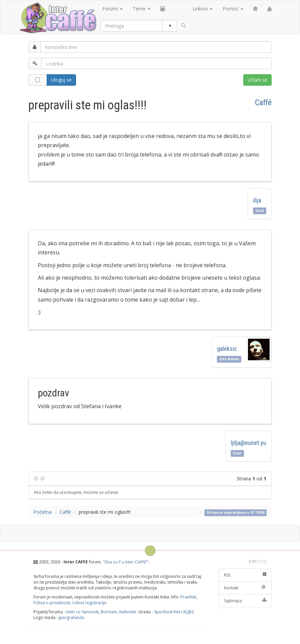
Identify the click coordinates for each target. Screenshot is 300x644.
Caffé (263, 103)
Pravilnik (188, 597)
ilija (257, 200)
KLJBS (189, 612)
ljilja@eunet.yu (248, 443)
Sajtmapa (245, 601)
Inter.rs (73, 612)
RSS (245, 575)
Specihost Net (167, 612)
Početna (43, 512)
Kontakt (245, 588)
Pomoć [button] (233, 9)
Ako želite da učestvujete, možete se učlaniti (76, 492)
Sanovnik (90, 612)
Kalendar (128, 612)
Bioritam (109, 612)
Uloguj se (61, 80)
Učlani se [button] (257, 80)
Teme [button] (142, 9)
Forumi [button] (112, 9)
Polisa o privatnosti (52, 603)
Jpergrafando (72, 618)
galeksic (227, 349)
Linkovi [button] (203, 9)
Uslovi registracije (89, 603)
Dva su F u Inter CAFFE (125, 562)
